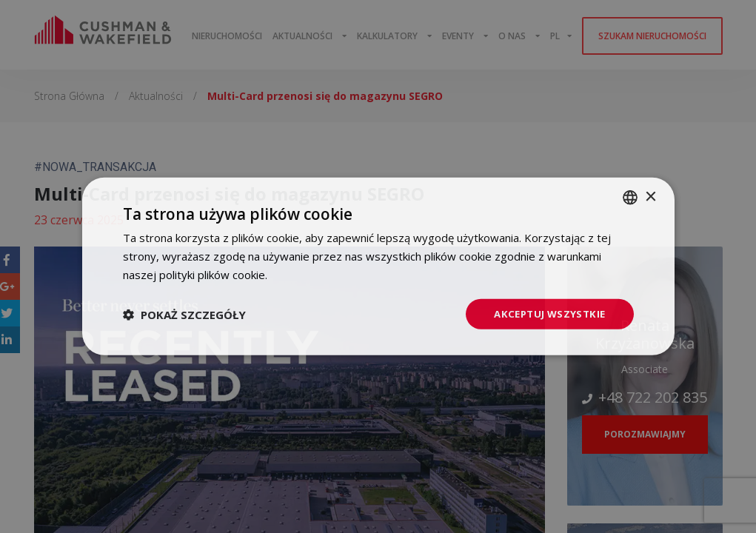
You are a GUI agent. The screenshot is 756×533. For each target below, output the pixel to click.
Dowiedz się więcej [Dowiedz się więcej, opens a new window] (319, 273)
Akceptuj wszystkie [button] (546, 314)
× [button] (650, 196)
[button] (184, 314)
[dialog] (378, 266)
